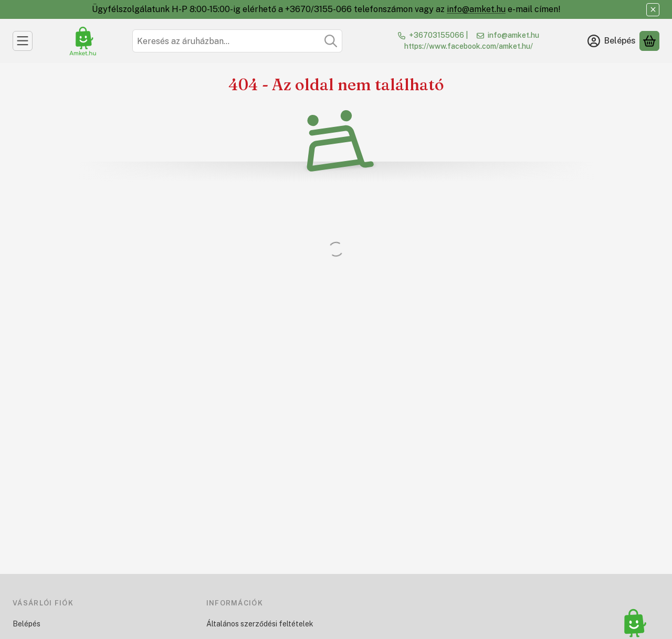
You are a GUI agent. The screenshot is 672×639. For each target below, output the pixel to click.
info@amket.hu (476, 9)
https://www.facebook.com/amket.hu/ (469, 46)
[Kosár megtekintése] (649, 41)
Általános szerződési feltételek (260, 624)
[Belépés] (612, 41)
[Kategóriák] (23, 41)
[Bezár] (653, 10)
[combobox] (237, 41)
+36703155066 (437, 35)
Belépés (27, 624)
